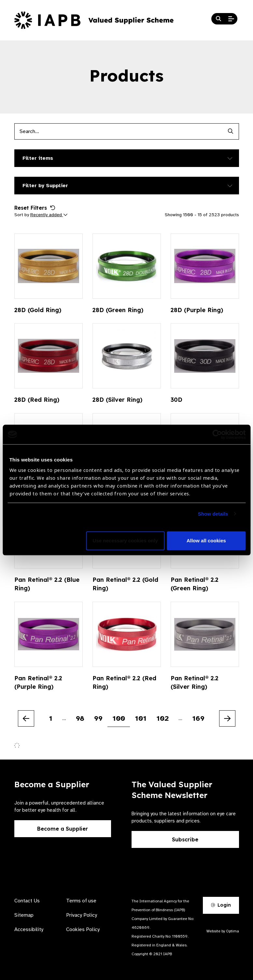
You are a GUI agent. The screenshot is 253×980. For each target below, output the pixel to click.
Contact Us (27, 901)
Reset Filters (35, 208)
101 (141, 718)
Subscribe (185, 839)
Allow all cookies (206, 541)
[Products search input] (119, 131)
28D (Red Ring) (37, 400)
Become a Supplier (63, 829)
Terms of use (81, 901)
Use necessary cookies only (125, 541)
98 (80, 718)
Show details (213, 514)
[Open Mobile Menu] (231, 19)
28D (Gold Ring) (38, 310)
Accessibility (29, 929)
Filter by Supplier (45, 186)
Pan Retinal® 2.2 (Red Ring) (124, 682)
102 (162, 718)
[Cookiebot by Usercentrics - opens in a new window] (217, 434)
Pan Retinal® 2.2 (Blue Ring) (47, 584)
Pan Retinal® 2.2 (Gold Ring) (125, 584)
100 (119, 718)
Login (221, 905)
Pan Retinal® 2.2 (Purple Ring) (38, 682)
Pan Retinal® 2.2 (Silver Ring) (195, 682)
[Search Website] (218, 19)
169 (198, 718)
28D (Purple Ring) (197, 310)
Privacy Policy (82, 915)
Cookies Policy (83, 929)
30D (176, 400)
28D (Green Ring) (118, 310)
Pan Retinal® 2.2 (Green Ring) (195, 584)
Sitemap (24, 915)
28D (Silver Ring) (117, 400)
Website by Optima (223, 931)
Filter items (38, 158)
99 (98, 718)
